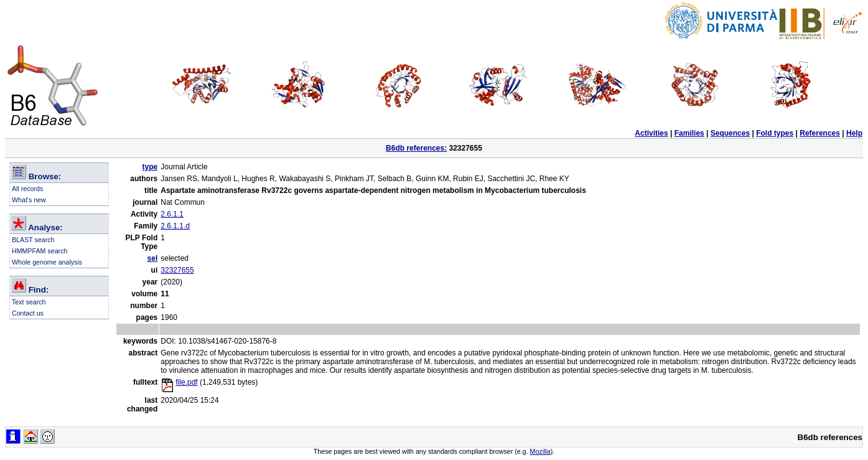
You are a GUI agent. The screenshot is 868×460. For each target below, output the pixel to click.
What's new (29, 200)
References (820, 133)
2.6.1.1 (172, 214)
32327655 (177, 270)
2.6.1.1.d (175, 226)
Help (854, 133)
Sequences (730, 133)
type (150, 167)
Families (689, 133)
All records (27, 189)
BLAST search (33, 240)
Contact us (28, 313)
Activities (651, 133)
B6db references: (416, 148)
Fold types (775, 133)
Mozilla (540, 451)
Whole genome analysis (47, 262)
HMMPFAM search (40, 251)
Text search (29, 302)
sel (153, 258)
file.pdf (179, 382)
